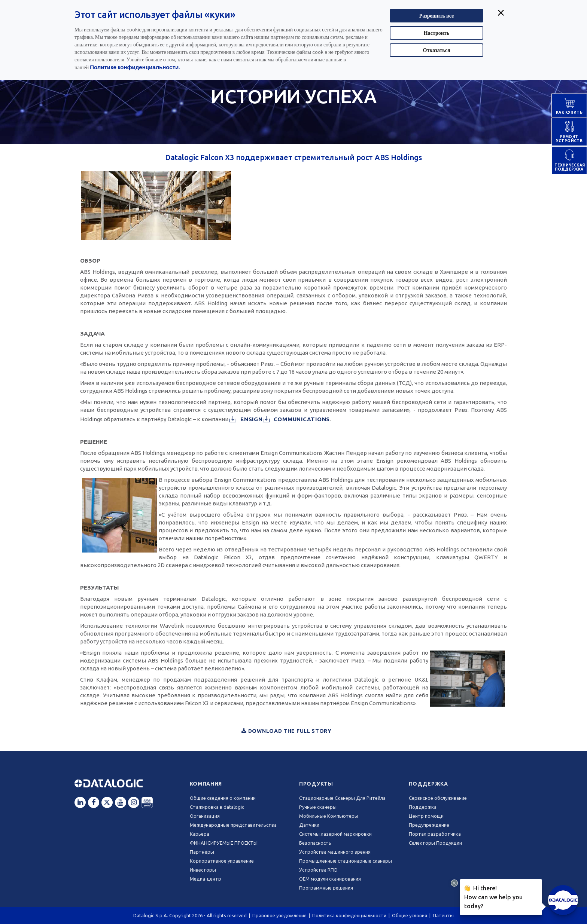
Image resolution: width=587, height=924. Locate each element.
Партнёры (202, 852)
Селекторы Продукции (435, 843)
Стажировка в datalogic (217, 807)
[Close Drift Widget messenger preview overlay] (454, 883)
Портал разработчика (435, 834)
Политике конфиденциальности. (135, 67)
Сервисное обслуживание (438, 798)
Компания (206, 784)
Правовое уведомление (279, 915)
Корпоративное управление (222, 861)
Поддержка (428, 784)
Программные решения (326, 888)
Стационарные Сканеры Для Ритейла (342, 798)
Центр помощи (426, 816)
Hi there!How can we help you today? (493, 896)
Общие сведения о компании (223, 798)
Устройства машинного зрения (335, 852)
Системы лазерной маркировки (335, 834)
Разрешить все (437, 16)
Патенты (443, 915)
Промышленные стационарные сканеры (346, 861)
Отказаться (437, 50)
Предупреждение (429, 825)
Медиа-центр (206, 879)
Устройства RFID (318, 870)
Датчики (309, 825)
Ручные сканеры (318, 807)
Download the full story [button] (287, 731)
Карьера (200, 834)
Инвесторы (203, 870)
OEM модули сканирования (330, 879)
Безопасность (315, 843)
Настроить (437, 33)
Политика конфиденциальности (349, 915)
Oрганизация (205, 816)
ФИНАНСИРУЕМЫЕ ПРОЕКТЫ (224, 843)
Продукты (316, 784)
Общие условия (410, 915)
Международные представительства (233, 825)
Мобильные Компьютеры (329, 816)
